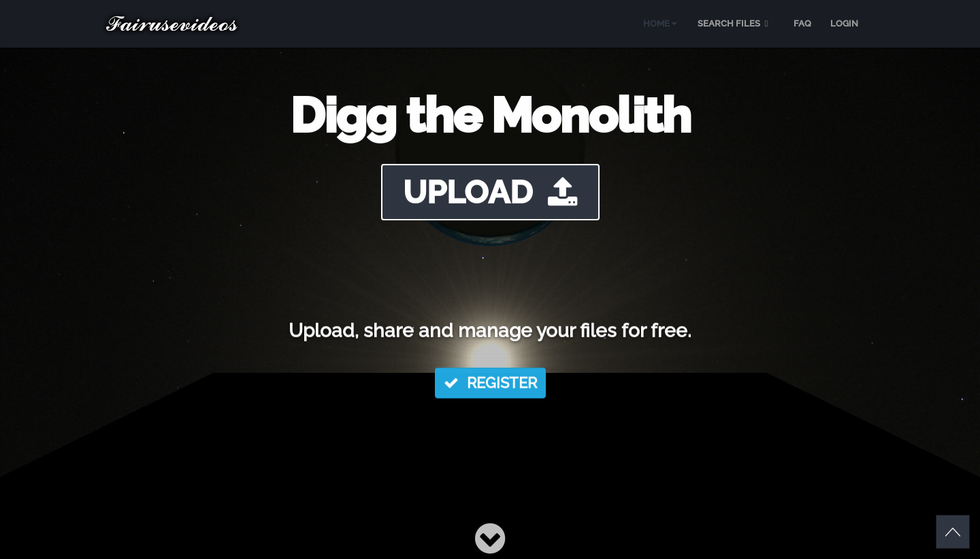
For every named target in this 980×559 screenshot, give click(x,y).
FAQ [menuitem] (802, 23)
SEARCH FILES (735, 23)
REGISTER (490, 384)
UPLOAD (490, 192)
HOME (660, 23)
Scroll (953, 532)
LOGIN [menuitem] (844, 23)
